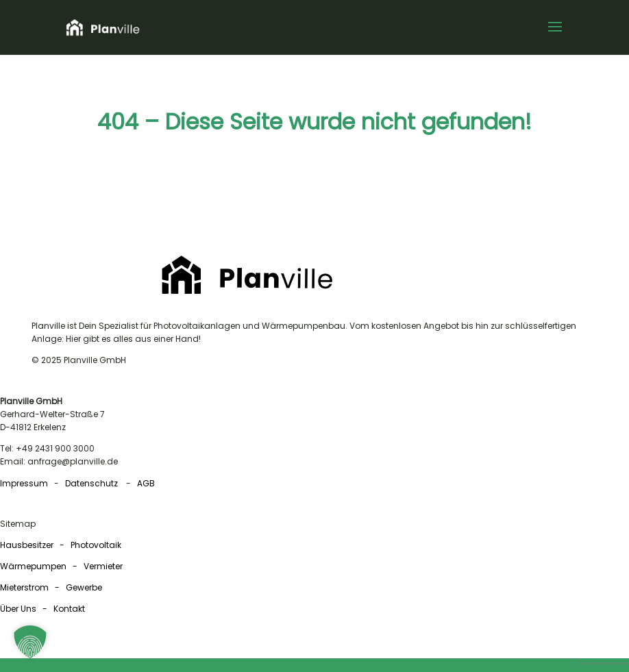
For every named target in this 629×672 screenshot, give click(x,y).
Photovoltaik (96, 545)
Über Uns (18, 609)
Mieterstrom (24, 587)
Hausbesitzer (28, 545)
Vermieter (103, 566)
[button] (555, 36)
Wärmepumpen (33, 566)
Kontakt (69, 609)
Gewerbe (84, 587)
